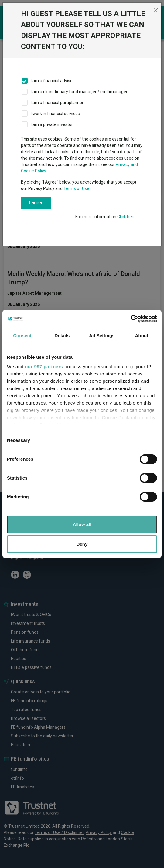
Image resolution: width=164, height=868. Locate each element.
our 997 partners (44, 366)
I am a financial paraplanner (57, 103)
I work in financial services (55, 114)
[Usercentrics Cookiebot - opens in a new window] (130, 319)
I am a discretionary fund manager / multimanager (79, 92)
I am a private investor (52, 124)
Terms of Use (76, 188)
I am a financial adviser (52, 81)
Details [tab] (62, 336)
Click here (126, 217)
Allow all (82, 524)
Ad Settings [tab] (102, 336)
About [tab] (142, 336)
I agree (36, 203)
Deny (82, 544)
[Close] (156, 10)
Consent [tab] (22, 336)
